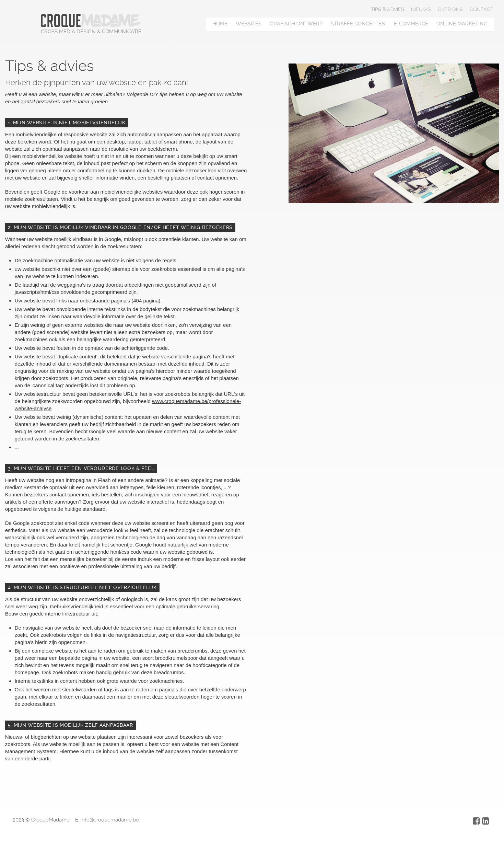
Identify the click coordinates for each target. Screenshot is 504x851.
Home (220, 24)
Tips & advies (388, 9)
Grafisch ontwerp (296, 24)
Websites (249, 24)
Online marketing (462, 24)
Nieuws (421, 9)
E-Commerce (411, 24)
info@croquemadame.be (110, 820)
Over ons (450, 9)
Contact (482, 9)
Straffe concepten (358, 24)
